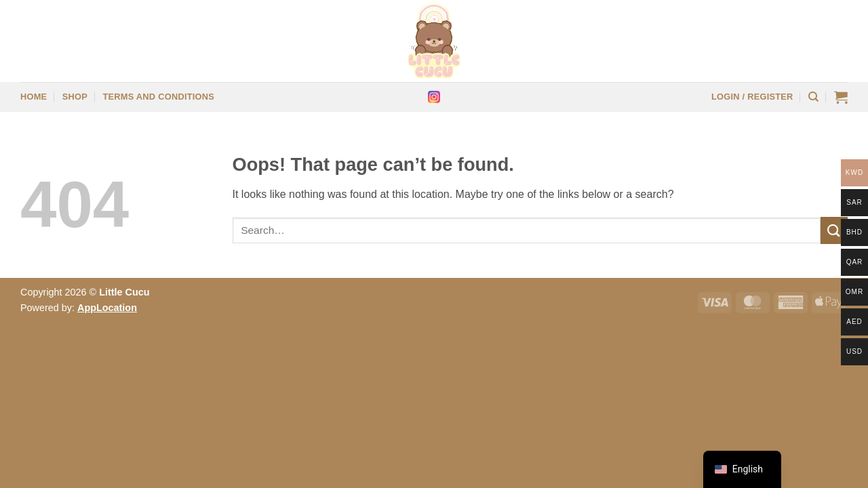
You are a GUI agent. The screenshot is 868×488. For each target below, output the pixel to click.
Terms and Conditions (158, 97)
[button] (752, 97)
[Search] (813, 97)
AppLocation (107, 308)
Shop (75, 97)
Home (34, 97)
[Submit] (834, 230)
